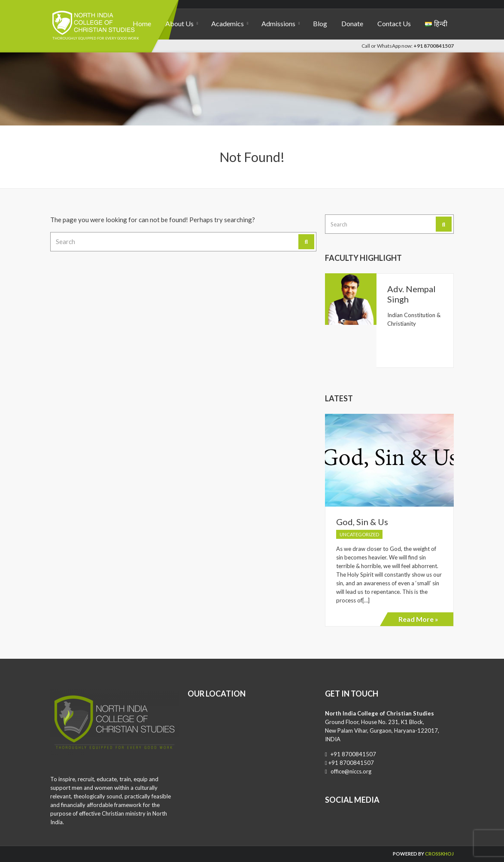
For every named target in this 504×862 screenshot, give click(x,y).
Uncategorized (359, 534)
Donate (352, 23)
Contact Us (394, 23)
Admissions (278, 23)
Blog (320, 23)
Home (142, 23)
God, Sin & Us (362, 522)
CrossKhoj (439, 854)
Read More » (418, 619)
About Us (179, 23)
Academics (228, 23)
